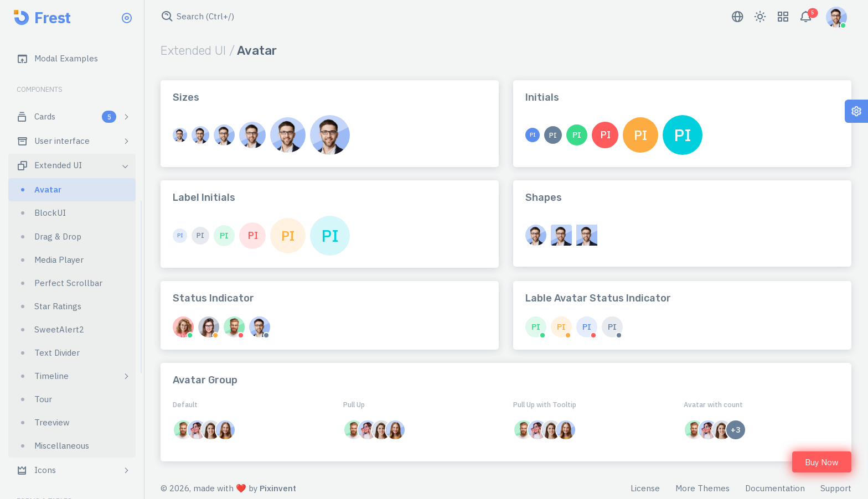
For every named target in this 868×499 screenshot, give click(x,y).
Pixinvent (278, 488)
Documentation (775, 488)
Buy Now (822, 462)
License (645, 488)
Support (836, 488)
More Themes (702, 488)
